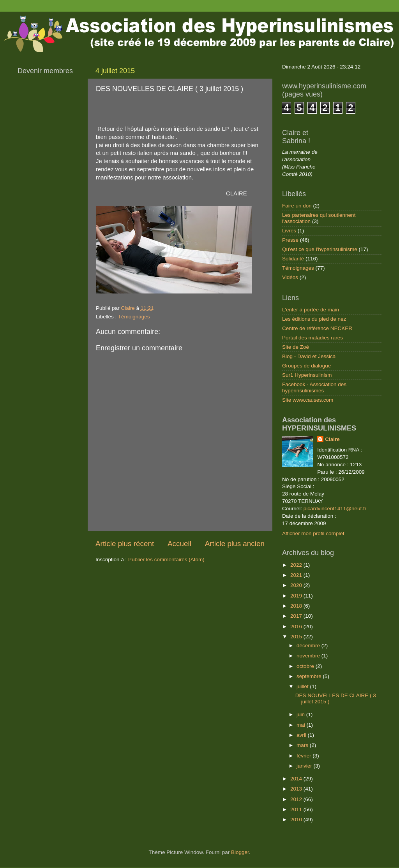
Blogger (240, 852)
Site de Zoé (296, 347)
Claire (332, 439)
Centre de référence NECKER (317, 328)
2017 (297, 616)
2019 (297, 596)
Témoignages (134, 317)
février (305, 756)
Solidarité (293, 259)
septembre (310, 676)
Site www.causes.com (308, 400)
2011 (297, 809)
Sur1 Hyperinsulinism (307, 375)
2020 (297, 585)
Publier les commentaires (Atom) (166, 560)
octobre (306, 666)
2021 (297, 575)
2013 (297, 789)
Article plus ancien (235, 544)
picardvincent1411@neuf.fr (335, 509)
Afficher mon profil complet (313, 533)
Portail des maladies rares (312, 338)
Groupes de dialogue (306, 366)
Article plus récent (125, 544)
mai (302, 725)
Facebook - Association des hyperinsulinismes (314, 387)
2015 (297, 637)
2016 (297, 626)
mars (303, 745)
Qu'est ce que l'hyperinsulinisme (320, 249)
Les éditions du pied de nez (314, 319)
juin (301, 714)
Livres (289, 231)
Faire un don (297, 206)
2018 (297, 606)
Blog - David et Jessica (309, 356)
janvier (305, 766)
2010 (297, 820)
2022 (297, 565)
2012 (297, 799)
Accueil (179, 544)
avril (302, 735)
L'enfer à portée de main (311, 310)
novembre (309, 656)
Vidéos (290, 277)
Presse (290, 240)
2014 (297, 779)
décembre (309, 646)
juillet (303, 686)
